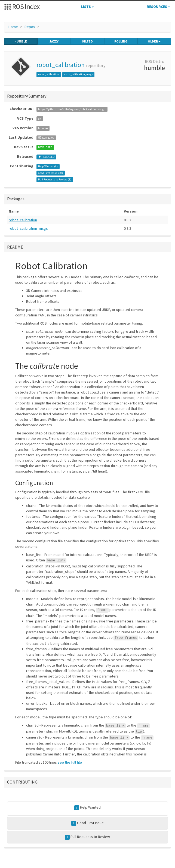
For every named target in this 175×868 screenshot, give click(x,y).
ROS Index (22, 6)
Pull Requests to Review (88, 837)
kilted (87, 41)
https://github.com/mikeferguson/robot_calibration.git (72, 109)
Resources (158, 7)
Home (13, 27)
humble (21, 41)
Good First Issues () (50, 173)
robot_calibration (61, 65)
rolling (121, 41)
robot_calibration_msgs (78, 74)
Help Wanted (87, 807)
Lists (87, 7)
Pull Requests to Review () (55, 179)
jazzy (54, 41)
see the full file (70, 762)
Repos (30, 27)
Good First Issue (87, 823)
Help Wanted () (48, 166)
